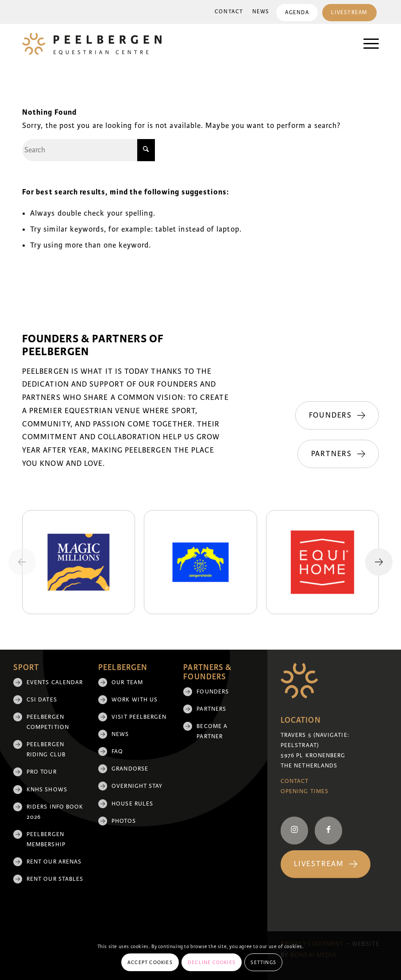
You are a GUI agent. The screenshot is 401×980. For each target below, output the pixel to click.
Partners (211, 709)
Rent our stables (55, 879)
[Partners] (338, 454)
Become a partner (212, 731)
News (261, 12)
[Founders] (337, 415)
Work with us (135, 700)
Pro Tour (42, 772)
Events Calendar (55, 682)
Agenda (297, 13)
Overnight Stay (137, 786)
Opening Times (305, 791)
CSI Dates (42, 700)
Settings (263, 962)
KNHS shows (47, 790)
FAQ (117, 751)
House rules (132, 804)
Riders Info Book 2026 (55, 812)
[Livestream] (326, 864)
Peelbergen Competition (48, 722)
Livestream (349, 13)
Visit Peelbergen (139, 717)
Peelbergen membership (46, 839)
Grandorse (130, 769)
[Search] (89, 150)
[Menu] (367, 44)
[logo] (92, 44)
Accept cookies (150, 962)
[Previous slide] (22, 562)
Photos (123, 821)
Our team (127, 682)
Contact (229, 12)
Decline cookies (212, 962)
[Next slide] (379, 562)
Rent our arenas (54, 862)
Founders (213, 692)
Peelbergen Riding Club (46, 750)
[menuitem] (229, 12)
